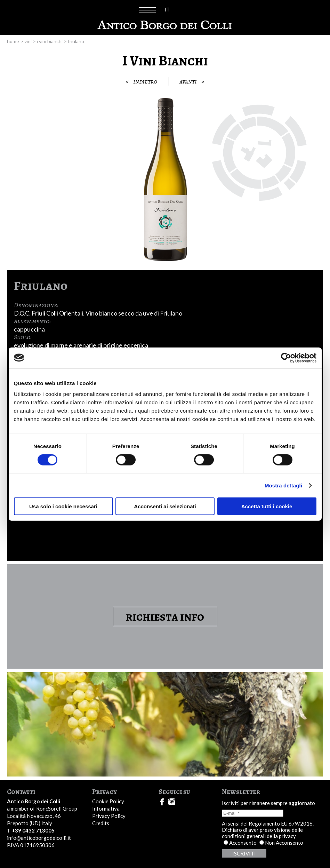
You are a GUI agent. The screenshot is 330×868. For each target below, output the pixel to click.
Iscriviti (244, 853)
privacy (287, 836)
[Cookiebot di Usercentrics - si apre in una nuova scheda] (286, 358)
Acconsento (243, 843)
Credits (101, 823)
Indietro (140, 81)
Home (13, 41)
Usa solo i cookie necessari (63, 506)
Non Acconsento (284, 843)
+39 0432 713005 (33, 830)
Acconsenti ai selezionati (165, 506)
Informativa (106, 809)
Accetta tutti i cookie (267, 506)
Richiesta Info (165, 616)
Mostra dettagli (283, 485)
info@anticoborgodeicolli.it (39, 838)
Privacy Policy (109, 816)
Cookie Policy (108, 801)
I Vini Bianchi (50, 41)
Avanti (194, 81)
